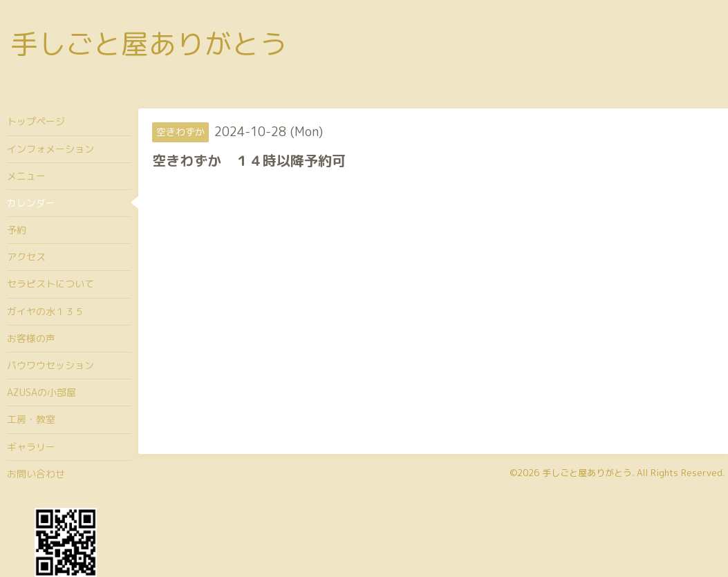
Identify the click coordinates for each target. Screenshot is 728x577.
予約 (17, 230)
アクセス (26, 257)
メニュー (26, 176)
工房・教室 (31, 419)
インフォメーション (50, 149)
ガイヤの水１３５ (46, 311)
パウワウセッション (50, 365)
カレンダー (31, 203)
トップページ (36, 121)
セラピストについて (50, 284)
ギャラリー (31, 447)
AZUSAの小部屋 (41, 392)
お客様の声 (31, 338)
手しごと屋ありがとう (149, 44)
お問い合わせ (36, 474)
